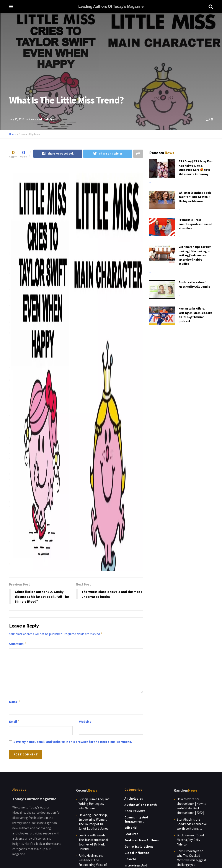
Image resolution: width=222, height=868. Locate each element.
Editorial (131, 828)
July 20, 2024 (16, 119)
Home (12, 134)
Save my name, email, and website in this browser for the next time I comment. (73, 742)
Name (15, 702)
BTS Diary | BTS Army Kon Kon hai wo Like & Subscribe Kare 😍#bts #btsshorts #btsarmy (196, 168)
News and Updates (41, 119)
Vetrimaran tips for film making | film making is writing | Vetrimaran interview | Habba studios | (195, 255)
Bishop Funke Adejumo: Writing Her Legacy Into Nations (94, 804)
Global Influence (137, 853)
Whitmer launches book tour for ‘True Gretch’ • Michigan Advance (195, 197)
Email (14, 722)
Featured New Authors (142, 840)
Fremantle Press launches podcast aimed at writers (195, 224)
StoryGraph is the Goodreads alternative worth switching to (192, 824)
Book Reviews (135, 811)
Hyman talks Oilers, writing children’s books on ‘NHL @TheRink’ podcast (195, 315)
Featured (131, 834)
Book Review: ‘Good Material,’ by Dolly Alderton (190, 840)
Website (85, 722)
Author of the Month (141, 805)
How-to (130, 859)
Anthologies (134, 798)
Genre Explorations (139, 846)
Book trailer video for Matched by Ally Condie (194, 284)
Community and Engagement (136, 819)
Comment (18, 644)
